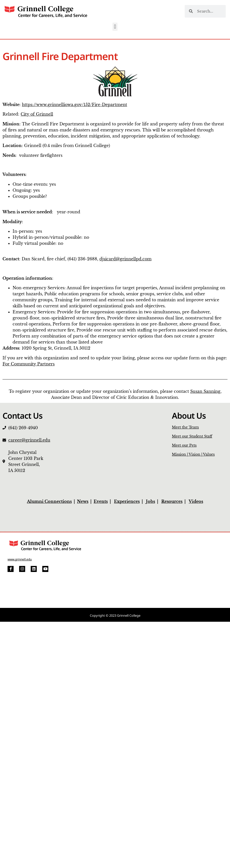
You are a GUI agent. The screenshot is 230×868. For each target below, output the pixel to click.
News (83, 501)
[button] (115, 27)
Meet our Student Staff (192, 436)
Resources (172, 501)
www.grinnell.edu (20, 559)
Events (101, 501)
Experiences (127, 501)
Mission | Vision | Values (193, 454)
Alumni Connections (49, 501)
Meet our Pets (184, 445)
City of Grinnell (37, 114)
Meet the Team (185, 427)
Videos (196, 501)
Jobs (150, 501)
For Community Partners (29, 364)
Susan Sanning (205, 391)
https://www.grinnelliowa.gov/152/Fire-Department (74, 105)
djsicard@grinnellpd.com (125, 259)
